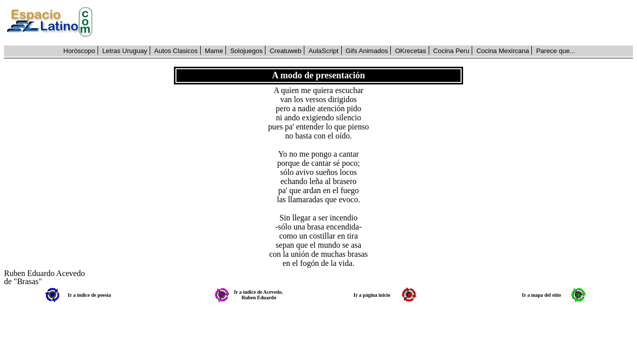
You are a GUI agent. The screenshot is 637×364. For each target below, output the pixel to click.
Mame (214, 51)
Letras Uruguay (125, 51)
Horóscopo (79, 51)
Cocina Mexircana (503, 51)
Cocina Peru (451, 51)
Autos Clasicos (176, 51)
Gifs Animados (367, 51)
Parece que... (555, 51)
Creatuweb (285, 51)
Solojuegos (246, 51)
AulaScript (323, 51)
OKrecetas (410, 51)
